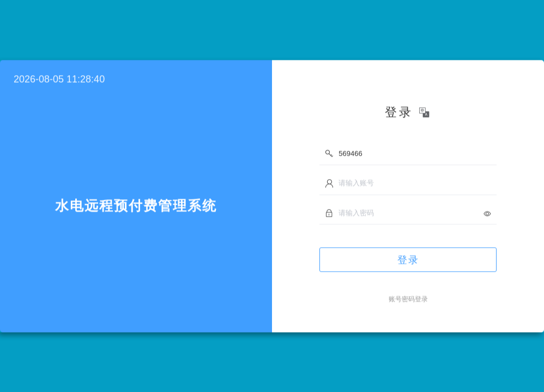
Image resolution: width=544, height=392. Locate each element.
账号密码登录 (408, 301)
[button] (425, 114)
